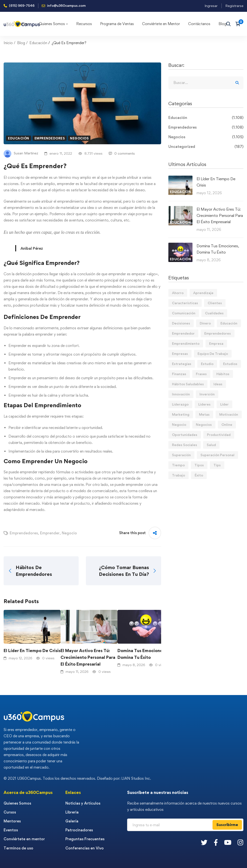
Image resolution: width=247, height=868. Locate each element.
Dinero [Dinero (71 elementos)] (205, 323)
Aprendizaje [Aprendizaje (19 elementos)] (203, 293)
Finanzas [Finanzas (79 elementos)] (179, 374)
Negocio (69, 533)
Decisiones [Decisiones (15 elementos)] (181, 323)
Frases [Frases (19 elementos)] (201, 374)
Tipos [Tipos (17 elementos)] (199, 465)
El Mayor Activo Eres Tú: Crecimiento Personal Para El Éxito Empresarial (88, 657)
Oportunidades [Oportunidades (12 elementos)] (185, 435)
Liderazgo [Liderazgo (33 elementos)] (180, 404)
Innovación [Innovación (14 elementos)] (181, 394)
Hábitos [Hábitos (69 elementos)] (223, 374)
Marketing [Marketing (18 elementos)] (181, 414)
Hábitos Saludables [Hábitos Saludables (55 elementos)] (188, 384)
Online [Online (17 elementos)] (227, 424)
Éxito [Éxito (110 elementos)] (199, 475)
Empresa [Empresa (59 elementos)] (216, 343)
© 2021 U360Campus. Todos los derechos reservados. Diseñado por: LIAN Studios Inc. (77, 778)
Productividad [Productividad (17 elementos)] (219, 435)
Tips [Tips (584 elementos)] (217, 465)
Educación (38, 43)
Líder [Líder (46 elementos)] (224, 404)
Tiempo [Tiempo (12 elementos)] (178, 465)
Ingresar (211, 6)
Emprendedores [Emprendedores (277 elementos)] (218, 333)
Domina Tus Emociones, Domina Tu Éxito (142, 654)
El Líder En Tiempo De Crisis (32, 651)
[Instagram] (240, 842)
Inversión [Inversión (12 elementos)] (207, 394)
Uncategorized (206, 147)
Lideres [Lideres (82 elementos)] (204, 404)
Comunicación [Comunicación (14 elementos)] (184, 313)
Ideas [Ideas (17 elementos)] (218, 384)
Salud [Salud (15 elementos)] (211, 445)
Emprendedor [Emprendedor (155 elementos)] (183, 333)
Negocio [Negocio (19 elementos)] (179, 424)
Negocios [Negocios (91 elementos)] (204, 424)
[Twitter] (204, 842)
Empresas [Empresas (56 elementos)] (180, 354)
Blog (21, 43)
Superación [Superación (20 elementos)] (181, 455)
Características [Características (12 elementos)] (185, 303)
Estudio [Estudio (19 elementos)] (207, 364)
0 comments (122, 153)
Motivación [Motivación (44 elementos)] (229, 414)
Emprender (50, 533)
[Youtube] (228, 842)
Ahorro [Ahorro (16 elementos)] (178, 293)
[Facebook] (216, 842)
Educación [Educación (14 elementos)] (229, 323)
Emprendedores (50, 138)
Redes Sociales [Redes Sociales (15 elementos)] (185, 445)
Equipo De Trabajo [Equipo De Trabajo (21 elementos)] (213, 354)
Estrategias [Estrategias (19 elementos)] (182, 364)
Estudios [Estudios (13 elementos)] (230, 364)
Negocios (79, 138)
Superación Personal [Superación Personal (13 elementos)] (217, 455)
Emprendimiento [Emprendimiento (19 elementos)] (186, 343)
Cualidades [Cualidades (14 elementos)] (214, 313)
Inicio (8, 43)
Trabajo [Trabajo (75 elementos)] (178, 475)
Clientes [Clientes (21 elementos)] (215, 303)
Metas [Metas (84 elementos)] (204, 414)
